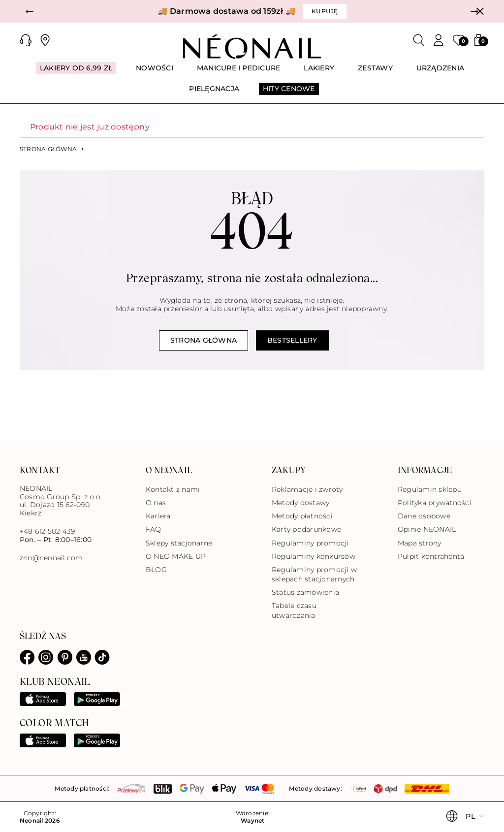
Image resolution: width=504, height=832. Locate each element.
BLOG (156, 570)
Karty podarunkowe (306, 529)
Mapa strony (420, 543)
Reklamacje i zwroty (307, 489)
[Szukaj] (419, 40)
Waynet (252, 821)
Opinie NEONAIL (427, 529)
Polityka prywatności (435, 503)
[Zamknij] (480, 11)
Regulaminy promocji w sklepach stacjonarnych (314, 574)
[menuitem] (76, 72)
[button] (30, 11)
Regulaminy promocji (310, 543)
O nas (156, 503)
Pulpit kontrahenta (431, 556)
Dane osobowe (424, 516)
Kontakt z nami (173, 489)
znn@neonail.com (51, 558)
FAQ (154, 529)
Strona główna (48, 149)
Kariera (158, 516)
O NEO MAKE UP (176, 556)
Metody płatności (302, 516)
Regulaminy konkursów (314, 556)
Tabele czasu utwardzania (294, 610)
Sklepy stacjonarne (179, 543)
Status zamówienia (305, 592)
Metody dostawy (300, 503)
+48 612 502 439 (47, 531)
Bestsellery (292, 340)
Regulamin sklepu (430, 489)
